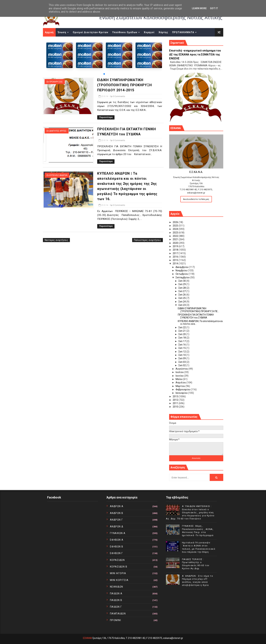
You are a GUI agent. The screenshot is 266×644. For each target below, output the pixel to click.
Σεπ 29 (182, 284)
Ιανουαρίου (182, 393)
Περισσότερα (106, 117)
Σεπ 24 (182, 302)
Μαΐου (179, 379)
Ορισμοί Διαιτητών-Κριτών (91, 32)
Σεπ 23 (182, 305)
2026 (176, 222)
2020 (176, 243)
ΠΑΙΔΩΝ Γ (116, 607)
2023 (176, 233)
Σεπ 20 (182, 334)
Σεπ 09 (182, 358)
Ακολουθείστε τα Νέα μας (196, 199)
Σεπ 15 (182, 348)
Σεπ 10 (182, 355)
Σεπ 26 (182, 295)
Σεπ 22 (182, 327)
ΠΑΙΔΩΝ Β (116, 600)
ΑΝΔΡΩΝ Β (117, 513)
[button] (104, 74)
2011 (176, 403)
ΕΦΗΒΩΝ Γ (116, 553)
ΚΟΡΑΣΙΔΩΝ (117, 560)
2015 (176, 260)
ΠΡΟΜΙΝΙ (116, 620)
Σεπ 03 (182, 362)
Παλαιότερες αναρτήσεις (148, 240)
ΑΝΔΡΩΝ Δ (117, 527)
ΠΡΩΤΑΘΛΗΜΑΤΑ (183, 32)
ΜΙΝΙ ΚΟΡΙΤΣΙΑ (119, 580)
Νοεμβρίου (182, 270)
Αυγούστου (182, 369)
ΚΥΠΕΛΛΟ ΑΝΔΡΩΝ (58, 175)
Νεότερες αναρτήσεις (56, 240)
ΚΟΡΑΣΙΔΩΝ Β (119, 567)
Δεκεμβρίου (182, 267)
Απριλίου (181, 383)
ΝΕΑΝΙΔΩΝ (117, 587)
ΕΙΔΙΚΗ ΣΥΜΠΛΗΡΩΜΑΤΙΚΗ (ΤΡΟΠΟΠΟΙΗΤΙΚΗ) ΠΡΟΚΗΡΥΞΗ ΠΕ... (198, 310)
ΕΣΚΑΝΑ (87, 638)
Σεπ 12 (182, 352)
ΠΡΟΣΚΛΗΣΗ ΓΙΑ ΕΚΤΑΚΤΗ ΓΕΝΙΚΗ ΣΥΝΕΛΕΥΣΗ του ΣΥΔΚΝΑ (196, 316)
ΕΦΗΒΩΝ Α (117, 540)
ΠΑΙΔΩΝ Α (116, 594)
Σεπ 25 (182, 298)
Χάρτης (163, 32)
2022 (176, 236)
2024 (176, 229)
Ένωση (62, 32)
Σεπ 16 (182, 345)
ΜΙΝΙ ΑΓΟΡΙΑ (118, 573)
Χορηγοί (149, 32)
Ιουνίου (180, 376)
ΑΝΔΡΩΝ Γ (116, 520)
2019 (176, 246)
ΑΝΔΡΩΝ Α (117, 506)
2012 (176, 400)
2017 (176, 253)
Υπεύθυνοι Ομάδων (125, 32)
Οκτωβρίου (182, 274)
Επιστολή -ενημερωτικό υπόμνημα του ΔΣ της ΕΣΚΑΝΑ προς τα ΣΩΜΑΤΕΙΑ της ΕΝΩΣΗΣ (195, 54)
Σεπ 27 (182, 291)
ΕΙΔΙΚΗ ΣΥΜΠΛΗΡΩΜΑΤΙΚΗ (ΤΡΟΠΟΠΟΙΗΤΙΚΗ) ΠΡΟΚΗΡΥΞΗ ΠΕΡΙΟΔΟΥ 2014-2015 (125, 85)
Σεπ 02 (182, 365)
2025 (176, 226)
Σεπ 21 (182, 331)
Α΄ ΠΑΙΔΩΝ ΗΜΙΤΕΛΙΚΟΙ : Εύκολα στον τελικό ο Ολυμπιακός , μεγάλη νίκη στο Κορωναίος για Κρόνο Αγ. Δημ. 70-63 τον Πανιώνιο (190, 512)
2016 (176, 257)
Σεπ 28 (182, 288)
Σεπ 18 (182, 338)
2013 (176, 396)
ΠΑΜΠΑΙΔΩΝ (118, 614)
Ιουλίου (180, 372)
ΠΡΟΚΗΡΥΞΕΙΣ (56, 82)
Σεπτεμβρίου (183, 277)
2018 (176, 250)
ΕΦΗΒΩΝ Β (117, 547)
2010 (176, 407)
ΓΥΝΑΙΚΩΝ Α (118, 533)
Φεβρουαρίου (183, 389)
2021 (176, 239)
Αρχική (49, 32)
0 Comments (119, 96)
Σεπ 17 (182, 341)
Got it (214, 8)
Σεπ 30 (182, 281)
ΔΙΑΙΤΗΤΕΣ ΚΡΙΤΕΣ (58, 131)
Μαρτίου (181, 386)
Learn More (199, 8)
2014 (176, 264)
